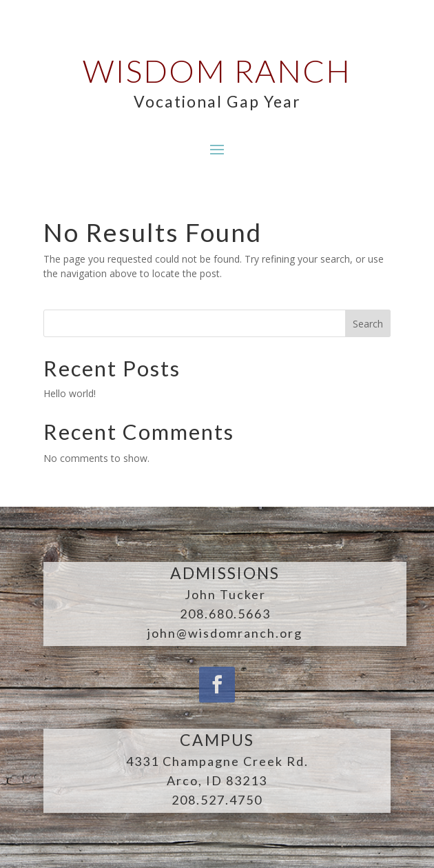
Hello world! (70, 393)
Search (368, 324)
